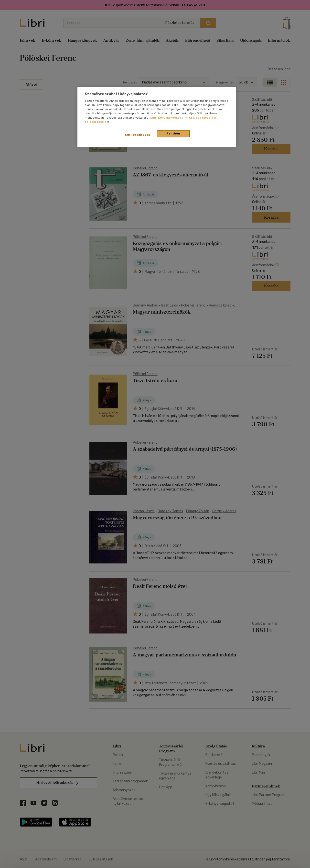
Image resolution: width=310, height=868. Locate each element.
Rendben (173, 133)
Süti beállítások (137, 135)
